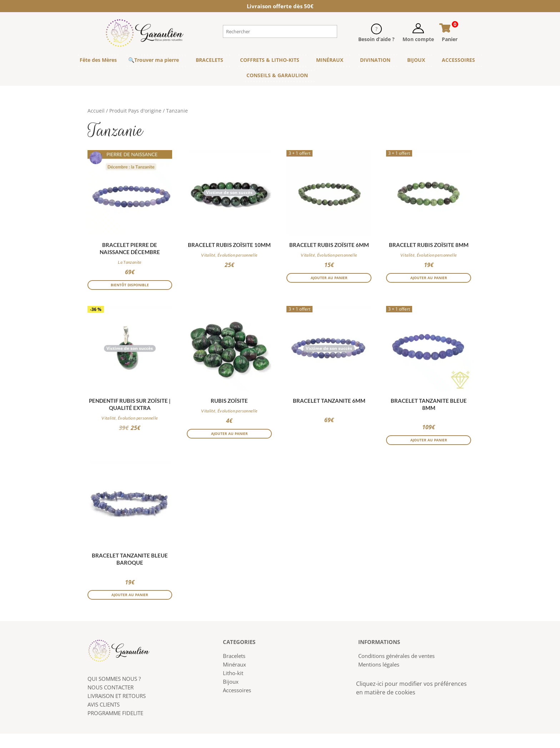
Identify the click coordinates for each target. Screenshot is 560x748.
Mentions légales (379, 679)
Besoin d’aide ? (376, 39)
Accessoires (237, 704)
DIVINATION (375, 60)
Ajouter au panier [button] (329, 281)
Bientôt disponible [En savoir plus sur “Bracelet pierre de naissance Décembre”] (130, 288)
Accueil (96, 111)
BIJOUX (416, 60)
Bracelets (234, 670)
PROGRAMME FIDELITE (115, 727)
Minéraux (234, 679)
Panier (450, 39)
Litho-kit (233, 687)
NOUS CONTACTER (111, 702)
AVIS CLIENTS (104, 719)
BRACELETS (209, 60)
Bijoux (231, 696)
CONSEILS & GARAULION (277, 75)
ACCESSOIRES (458, 60)
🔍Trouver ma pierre (154, 60)
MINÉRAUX (330, 60)
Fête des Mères (98, 60)
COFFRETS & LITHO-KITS (270, 60)
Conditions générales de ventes (396, 670)
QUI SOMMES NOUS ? (114, 693)
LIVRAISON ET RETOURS (117, 710)
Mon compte (418, 39)
